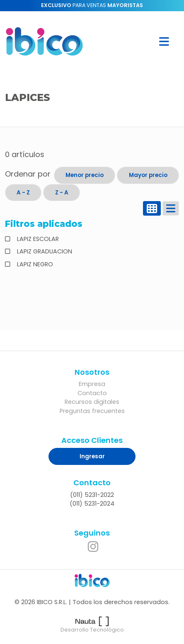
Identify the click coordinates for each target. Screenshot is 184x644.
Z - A (62, 193)
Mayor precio (148, 175)
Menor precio (85, 175)
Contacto (92, 393)
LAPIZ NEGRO (34, 264)
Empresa (92, 384)
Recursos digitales (92, 402)
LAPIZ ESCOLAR (37, 239)
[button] (164, 41)
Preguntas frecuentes (92, 411)
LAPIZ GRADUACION (44, 251)
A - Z (23, 193)
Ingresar (92, 456)
